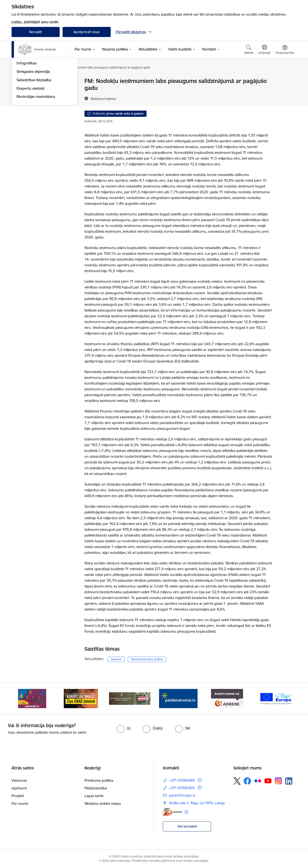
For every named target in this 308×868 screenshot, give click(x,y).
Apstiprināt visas (87, 32)
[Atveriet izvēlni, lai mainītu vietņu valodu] (265, 50)
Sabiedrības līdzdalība (34, 131)
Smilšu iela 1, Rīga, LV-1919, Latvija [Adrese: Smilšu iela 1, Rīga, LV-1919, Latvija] (197, 803)
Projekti (18, 796)
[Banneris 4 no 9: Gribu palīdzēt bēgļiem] (178, 698)
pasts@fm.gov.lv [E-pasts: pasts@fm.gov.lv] (182, 795)
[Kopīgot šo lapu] (285, 91)
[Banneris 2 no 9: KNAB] (81, 698)
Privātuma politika (99, 780)
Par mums (20, 803)
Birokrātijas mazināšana (36, 148)
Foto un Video (28, 106)
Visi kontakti (187, 826)
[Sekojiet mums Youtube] (268, 781)
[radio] (123, 728)
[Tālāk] (286, 699)
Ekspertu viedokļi (30, 140)
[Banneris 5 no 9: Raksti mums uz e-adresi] (227, 698)
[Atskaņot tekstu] (103, 99)
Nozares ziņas (28, 98)
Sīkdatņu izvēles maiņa (103, 803)
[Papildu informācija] (200, 780)
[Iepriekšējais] (23, 699)
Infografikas (27, 115)
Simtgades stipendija (33, 123)
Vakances (19, 780)
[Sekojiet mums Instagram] (278, 781)
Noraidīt (35, 32)
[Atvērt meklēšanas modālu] (249, 50)
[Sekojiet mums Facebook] (247, 781)
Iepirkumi (19, 788)
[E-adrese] (173, 812)
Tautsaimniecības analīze (147, 659)
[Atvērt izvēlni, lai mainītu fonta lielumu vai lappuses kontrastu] (285, 50)
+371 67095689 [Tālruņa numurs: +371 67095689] (182, 780)
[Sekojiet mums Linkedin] (289, 781)
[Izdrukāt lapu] (285, 79)
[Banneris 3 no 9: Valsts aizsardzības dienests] (130, 698)
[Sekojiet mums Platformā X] (237, 781)
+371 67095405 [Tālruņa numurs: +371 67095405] (182, 788)
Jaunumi (23, 90)
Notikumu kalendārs (33, 81)
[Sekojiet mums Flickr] (258, 781)
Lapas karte (94, 796)
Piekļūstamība (96, 788)
